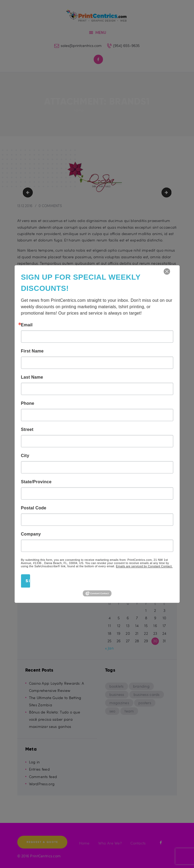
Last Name (32, 377)
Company (31, 534)
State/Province (36, 482)
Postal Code (34, 508)
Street (27, 430)
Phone (28, 403)
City (25, 456)
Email (27, 325)
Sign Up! (28, 581)
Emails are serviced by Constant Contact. (144, 566)
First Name (32, 351)
